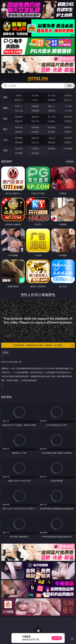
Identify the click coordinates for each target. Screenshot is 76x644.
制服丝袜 (19, 121)
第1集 (5, 352)
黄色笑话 (52, 142)
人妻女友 (52, 138)
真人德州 (35, 95)
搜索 (69, 86)
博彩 (5, 97)
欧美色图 (52, 127)
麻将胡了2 (19, 100)
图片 (5, 129)
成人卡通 (52, 117)
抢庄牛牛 (68, 100)
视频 (5, 108)
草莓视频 (52, 149)
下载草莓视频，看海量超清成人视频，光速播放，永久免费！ (43, 345)
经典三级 (35, 121)
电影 (5, 119)
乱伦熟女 (52, 121)
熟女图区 (52, 132)
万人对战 (52, 95)
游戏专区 (68, 95)
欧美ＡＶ (52, 106)
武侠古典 (68, 138)
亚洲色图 (35, 127)
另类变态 (68, 121)
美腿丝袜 (19, 132)
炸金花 (35, 100)
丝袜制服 (35, 111)
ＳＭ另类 (68, 111)
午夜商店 (35, 149)
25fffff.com (38, 79)
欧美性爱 (68, 117)
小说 (5, 140)
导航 (5, 150)
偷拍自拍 (35, 117)
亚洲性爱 (19, 117)
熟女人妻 (19, 111)
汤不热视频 (68, 149)
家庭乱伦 (35, 138)
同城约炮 (19, 149)
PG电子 (19, 95)
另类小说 (35, 142)
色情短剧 (35, 153)
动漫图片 (68, 127)
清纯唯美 (35, 132)
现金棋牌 (52, 100)
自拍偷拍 (35, 106)
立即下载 (57, 638)
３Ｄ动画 (68, 106)
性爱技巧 (68, 142)
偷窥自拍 (19, 127)
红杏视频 (19, 153)
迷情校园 (19, 142)
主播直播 (52, 111)
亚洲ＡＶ (19, 106)
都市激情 (19, 138)
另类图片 (68, 132)
